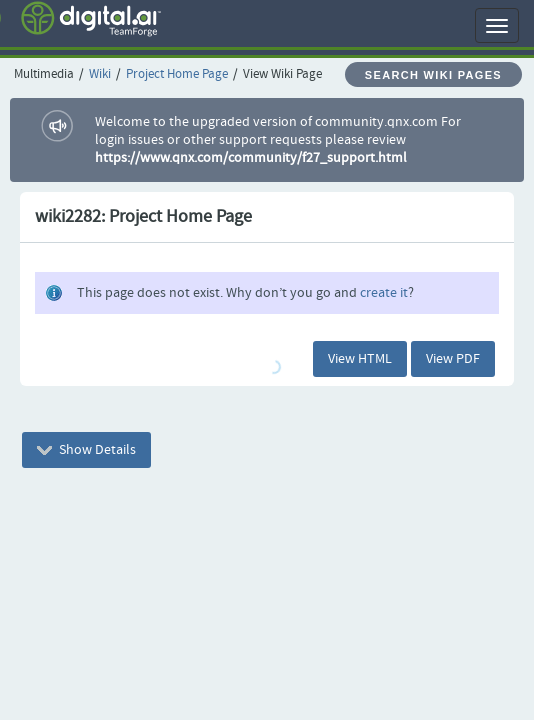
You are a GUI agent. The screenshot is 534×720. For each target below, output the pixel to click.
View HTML (360, 359)
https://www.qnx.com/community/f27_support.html (251, 158)
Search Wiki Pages (433, 75)
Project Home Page (177, 74)
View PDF (453, 359)
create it (384, 293)
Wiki (100, 74)
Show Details (86, 450)
